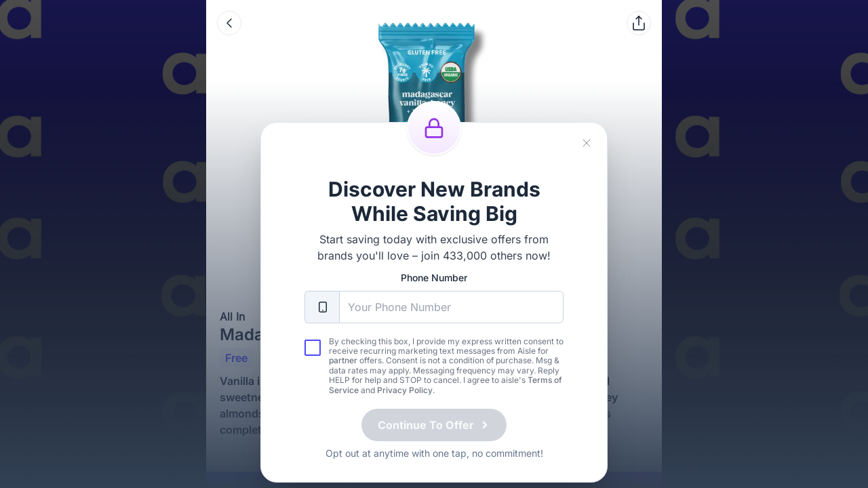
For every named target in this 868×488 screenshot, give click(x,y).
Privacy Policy (405, 401)
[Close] (587, 154)
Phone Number (434, 288)
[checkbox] (313, 359)
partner (343, 371)
